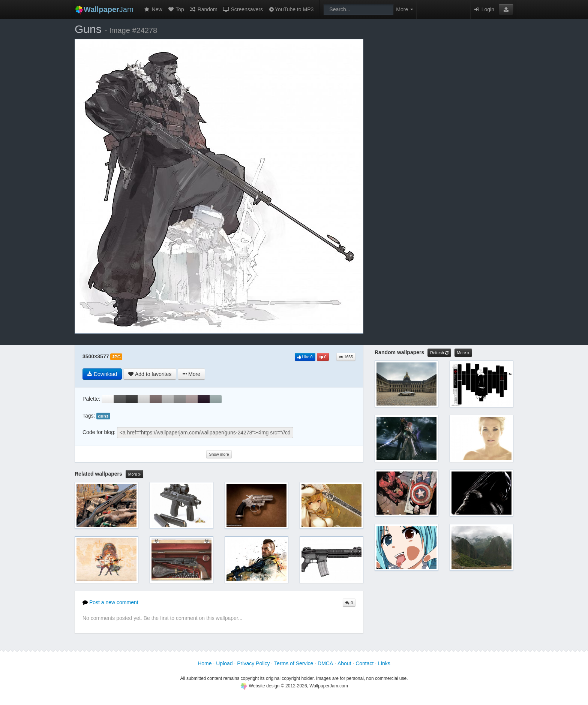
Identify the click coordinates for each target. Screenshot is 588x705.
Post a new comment (110, 602)
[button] (506, 9)
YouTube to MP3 (291, 9)
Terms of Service (294, 663)
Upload (224, 663)
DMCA (325, 663)
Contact (364, 663)
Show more (219, 454)
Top (176, 9)
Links (384, 663)
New (153, 9)
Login (484, 9)
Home (205, 663)
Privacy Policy (253, 663)
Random (203, 9)
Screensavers (243, 9)
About (344, 663)
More (134, 474)
